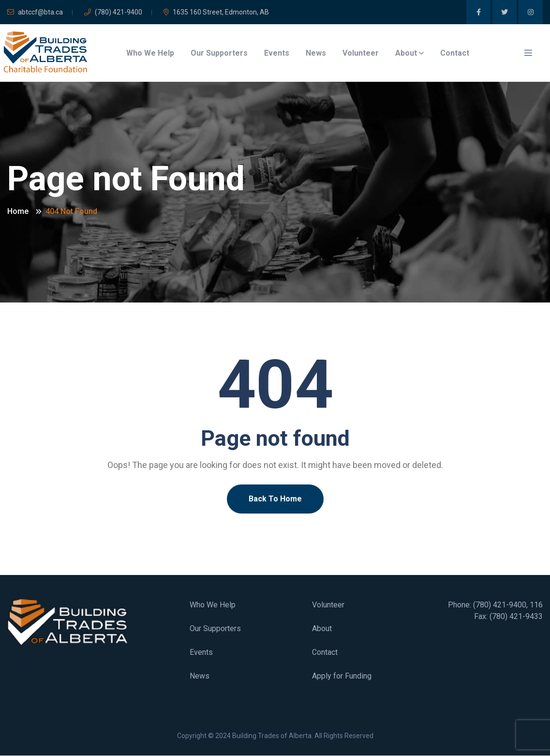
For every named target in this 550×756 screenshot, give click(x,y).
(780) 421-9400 (113, 12)
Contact (455, 53)
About (406, 53)
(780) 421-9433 (516, 616)
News (316, 53)
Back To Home (275, 499)
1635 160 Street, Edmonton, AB (216, 12)
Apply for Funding (342, 676)
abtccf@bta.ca (35, 12)
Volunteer (361, 53)
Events (277, 53)
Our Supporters (219, 53)
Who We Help (150, 53)
